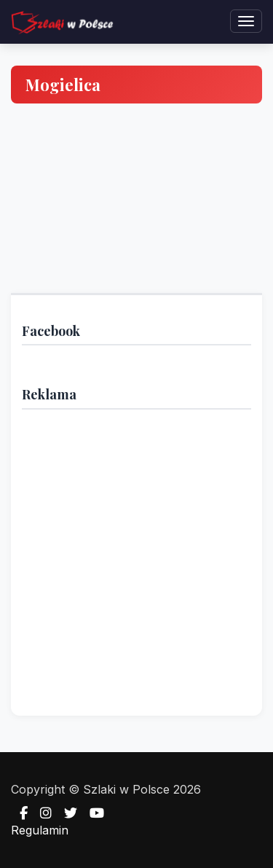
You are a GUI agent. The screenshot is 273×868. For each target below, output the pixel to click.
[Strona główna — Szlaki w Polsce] (62, 22)
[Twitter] (66, 813)
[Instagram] (41, 813)
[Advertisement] (136, 557)
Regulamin (40, 830)
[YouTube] (92, 813)
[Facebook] (19, 813)
